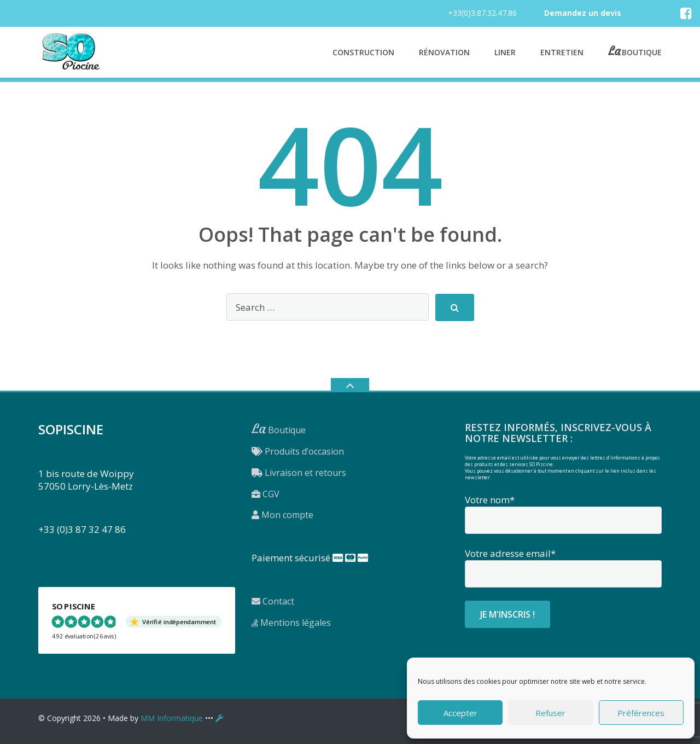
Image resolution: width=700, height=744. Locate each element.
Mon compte (282, 515)
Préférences (641, 713)
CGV (266, 494)
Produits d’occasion (298, 451)
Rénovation (444, 52)
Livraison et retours (299, 473)
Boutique (642, 51)
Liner (505, 52)
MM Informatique (172, 718)
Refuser (550, 713)
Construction (363, 52)
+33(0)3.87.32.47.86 (482, 13)
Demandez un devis (583, 13)
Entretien (562, 52)
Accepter (460, 713)
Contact (273, 601)
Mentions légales (291, 623)
